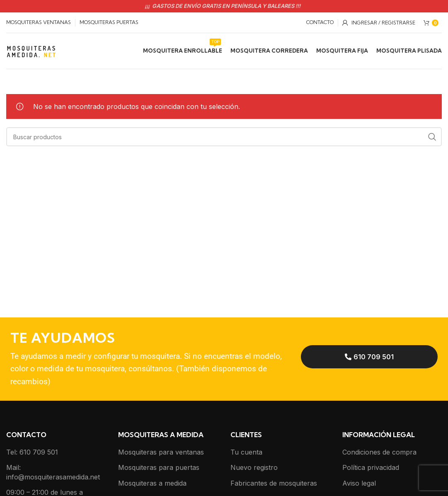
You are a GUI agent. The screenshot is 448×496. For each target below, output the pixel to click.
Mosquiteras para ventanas (161, 453)
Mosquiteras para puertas (159, 469)
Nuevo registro (254, 469)
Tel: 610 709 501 (32, 453)
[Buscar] (224, 138)
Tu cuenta (246, 453)
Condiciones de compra (379, 453)
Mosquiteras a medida (152, 484)
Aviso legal (359, 484)
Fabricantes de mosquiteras (274, 484)
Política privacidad (371, 469)
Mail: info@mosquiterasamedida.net (53, 473)
